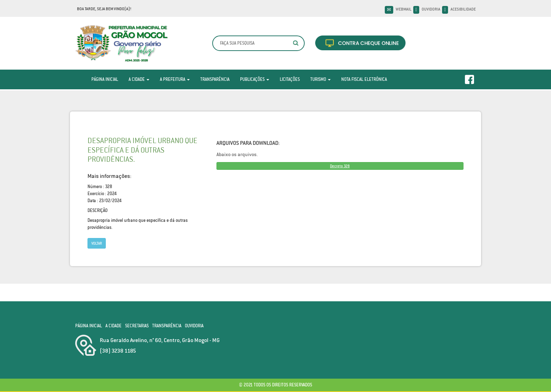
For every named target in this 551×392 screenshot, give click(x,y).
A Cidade (139, 79)
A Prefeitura (175, 79)
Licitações (290, 79)
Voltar (97, 243)
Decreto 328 (340, 166)
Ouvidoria (431, 9)
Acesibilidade (463, 9)
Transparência (215, 79)
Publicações (255, 79)
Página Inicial (105, 79)
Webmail (404, 9)
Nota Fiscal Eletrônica (364, 79)
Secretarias (137, 326)
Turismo (320, 79)
